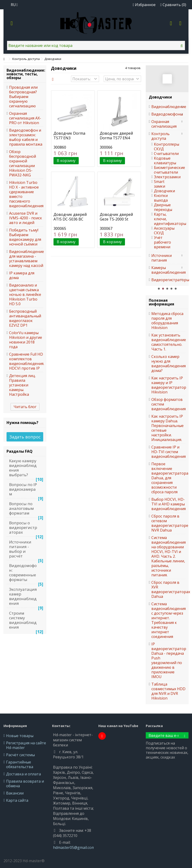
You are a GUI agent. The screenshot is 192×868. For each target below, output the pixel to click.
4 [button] (171, 289)
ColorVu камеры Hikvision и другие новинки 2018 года (26, 340)
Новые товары (20, 736)
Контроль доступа (160, 136)
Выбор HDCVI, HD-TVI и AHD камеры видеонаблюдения (168, 504)
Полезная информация (162, 302)
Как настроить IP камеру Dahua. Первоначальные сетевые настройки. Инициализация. (167, 428)
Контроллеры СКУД (163, 147)
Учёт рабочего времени (162, 242)
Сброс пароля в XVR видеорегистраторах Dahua (168, 589)
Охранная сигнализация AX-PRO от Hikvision (25, 118)
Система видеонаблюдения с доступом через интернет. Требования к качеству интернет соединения (168, 620)
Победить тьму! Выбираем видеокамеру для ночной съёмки (25, 237)
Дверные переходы (163, 207)
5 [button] (176, 289)
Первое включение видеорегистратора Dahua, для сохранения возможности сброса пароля (168, 478)
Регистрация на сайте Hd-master (26, 745)
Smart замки (160, 184)
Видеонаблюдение (165, 107)
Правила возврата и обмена (25, 784)
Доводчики (163, 191)
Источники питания (162, 258)
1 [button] (159, 289)
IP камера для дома (22, 275)
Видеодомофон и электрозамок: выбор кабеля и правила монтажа (26, 137)
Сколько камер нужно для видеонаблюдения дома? (168, 364)
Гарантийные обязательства (20, 764)
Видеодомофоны (165, 114)
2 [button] (163, 289)
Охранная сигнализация (164, 124)
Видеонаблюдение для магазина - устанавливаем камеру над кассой (26, 259)
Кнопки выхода (161, 198)
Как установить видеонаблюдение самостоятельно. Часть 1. (168, 342)
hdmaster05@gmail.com (74, 847)
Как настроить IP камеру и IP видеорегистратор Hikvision (168, 385)
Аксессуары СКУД (163, 231)
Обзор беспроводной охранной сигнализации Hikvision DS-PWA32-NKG (23, 163)
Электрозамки (163, 177)
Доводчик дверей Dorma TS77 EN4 (116, 136)
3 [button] (167, 289)
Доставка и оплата (23, 774)
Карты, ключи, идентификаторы (163, 219)
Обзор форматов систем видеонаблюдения (168, 404)
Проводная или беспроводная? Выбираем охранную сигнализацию (23, 97)
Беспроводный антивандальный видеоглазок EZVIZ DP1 (25, 318)
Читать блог (25, 407)
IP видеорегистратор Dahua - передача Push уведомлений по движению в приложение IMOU (168, 660)
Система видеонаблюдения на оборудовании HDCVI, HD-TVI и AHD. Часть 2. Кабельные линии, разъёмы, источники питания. (168, 556)
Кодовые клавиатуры (163, 161)
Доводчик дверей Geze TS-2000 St (116, 217)
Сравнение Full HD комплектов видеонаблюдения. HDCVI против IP (26, 361)
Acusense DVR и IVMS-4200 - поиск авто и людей (26, 218)
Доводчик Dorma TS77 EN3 (69, 136)
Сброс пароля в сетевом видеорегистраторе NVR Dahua (168, 523)
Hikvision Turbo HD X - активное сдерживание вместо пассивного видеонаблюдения (26, 194)
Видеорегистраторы (165, 280)
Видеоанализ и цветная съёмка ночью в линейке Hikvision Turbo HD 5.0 (25, 294)
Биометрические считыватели (163, 170)
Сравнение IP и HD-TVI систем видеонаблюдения (168, 452)
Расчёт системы (20, 755)
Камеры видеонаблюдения (165, 270)
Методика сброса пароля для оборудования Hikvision (167, 321)
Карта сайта (17, 800)
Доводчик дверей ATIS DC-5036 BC (70, 217)
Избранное (144, 5)
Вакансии (15, 793)
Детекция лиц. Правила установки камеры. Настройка (22, 385)
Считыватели (163, 154)
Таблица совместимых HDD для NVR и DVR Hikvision (168, 691)
